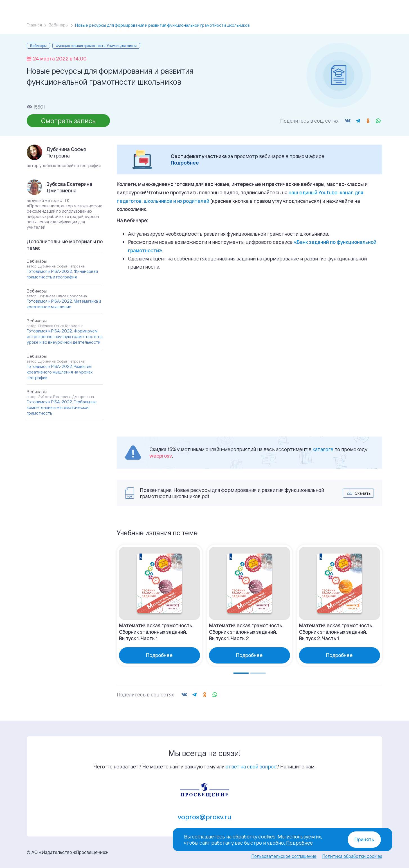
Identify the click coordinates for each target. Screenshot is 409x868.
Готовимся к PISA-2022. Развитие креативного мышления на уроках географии (60, 372)
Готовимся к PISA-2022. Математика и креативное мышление (64, 304)
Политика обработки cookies (352, 856)
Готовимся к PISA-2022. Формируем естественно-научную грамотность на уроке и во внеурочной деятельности (65, 337)
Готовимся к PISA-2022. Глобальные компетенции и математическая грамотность (62, 407)
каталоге (323, 449)
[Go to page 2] (258, 673)
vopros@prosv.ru (205, 817)
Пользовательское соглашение (284, 856)
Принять (364, 839)
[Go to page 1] (241, 673)
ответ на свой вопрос (251, 766)
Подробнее (185, 163)
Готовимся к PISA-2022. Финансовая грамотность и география (62, 274)
